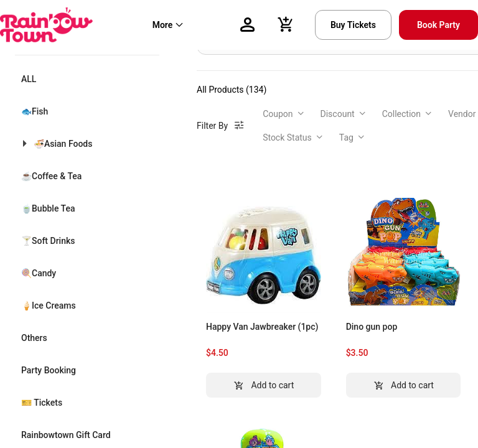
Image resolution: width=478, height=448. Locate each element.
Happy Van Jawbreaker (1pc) (262, 327)
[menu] (180, 25)
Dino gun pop (372, 327)
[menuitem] (168, 25)
